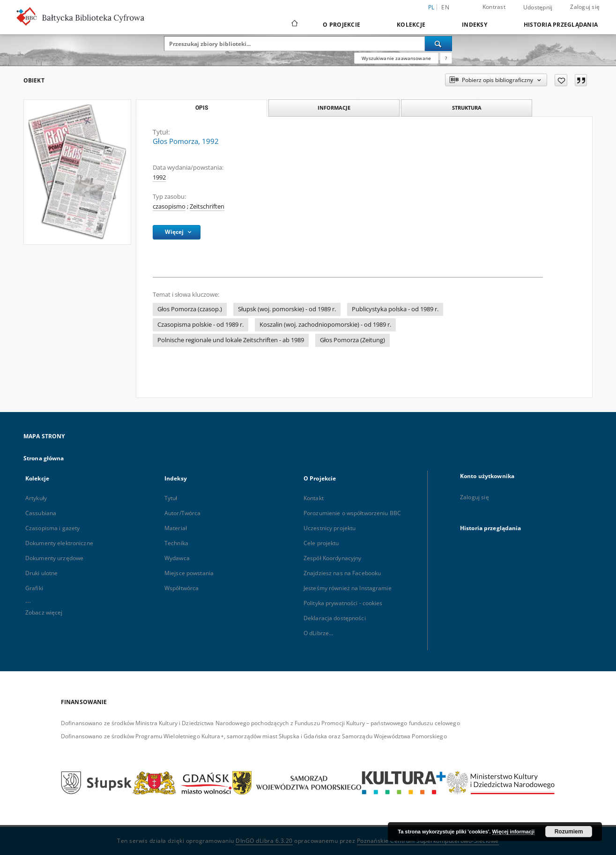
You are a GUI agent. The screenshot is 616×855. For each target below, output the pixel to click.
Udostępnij (538, 7)
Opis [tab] (202, 108)
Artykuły (36, 498)
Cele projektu (321, 543)
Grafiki (34, 588)
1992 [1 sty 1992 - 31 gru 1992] (159, 177)
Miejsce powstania (189, 573)
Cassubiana (41, 513)
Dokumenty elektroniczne (59, 543)
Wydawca (177, 558)
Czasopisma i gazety (52, 528)
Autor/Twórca (182, 513)
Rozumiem (569, 832)
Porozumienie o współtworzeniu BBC (352, 513)
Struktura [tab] (467, 108)
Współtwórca (182, 588)
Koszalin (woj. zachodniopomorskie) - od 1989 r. (325, 325)
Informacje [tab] (334, 108)
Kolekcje (411, 25)
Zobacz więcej (44, 612)
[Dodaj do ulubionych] (561, 80)
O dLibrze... (318, 633)
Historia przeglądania (561, 25)
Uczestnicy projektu (330, 528)
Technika (176, 543)
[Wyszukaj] (438, 44)
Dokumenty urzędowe (54, 558)
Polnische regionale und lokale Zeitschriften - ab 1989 (231, 340)
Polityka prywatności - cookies (343, 603)
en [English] (445, 7)
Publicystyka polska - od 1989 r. (395, 309)
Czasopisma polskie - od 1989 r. (200, 325)
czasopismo (169, 206)
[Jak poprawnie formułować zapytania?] (446, 58)
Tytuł (171, 498)
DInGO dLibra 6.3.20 (264, 841)
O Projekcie (341, 25)
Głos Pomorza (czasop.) (190, 309)
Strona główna (44, 458)
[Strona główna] (294, 24)
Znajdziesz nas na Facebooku (342, 573)
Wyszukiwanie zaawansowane (396, 58)
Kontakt (314, 498)
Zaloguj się (585, 7)
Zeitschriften (207, 206)
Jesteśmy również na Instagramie (348, 588)
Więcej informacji (513, 832)
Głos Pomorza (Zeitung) (353, 340)
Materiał (176, 528)
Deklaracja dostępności (335, 618)
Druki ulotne (41, 573)
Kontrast (494, 7)
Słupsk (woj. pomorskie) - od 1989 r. (287, 309)
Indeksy (475, 25)
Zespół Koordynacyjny (332, 558)
